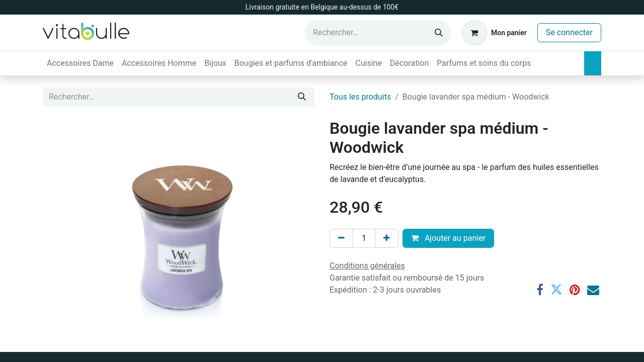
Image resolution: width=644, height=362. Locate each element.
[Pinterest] (575, 290)
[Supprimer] (341, 238)
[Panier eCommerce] (494, 33)
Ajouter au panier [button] (448, 238)
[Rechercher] (439, 33)
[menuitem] (80, 63)
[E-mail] (593, 290)
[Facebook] (540, 290)
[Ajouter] (387, 238)
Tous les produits (360, 97)
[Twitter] (556, 290)
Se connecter (569, 32)
